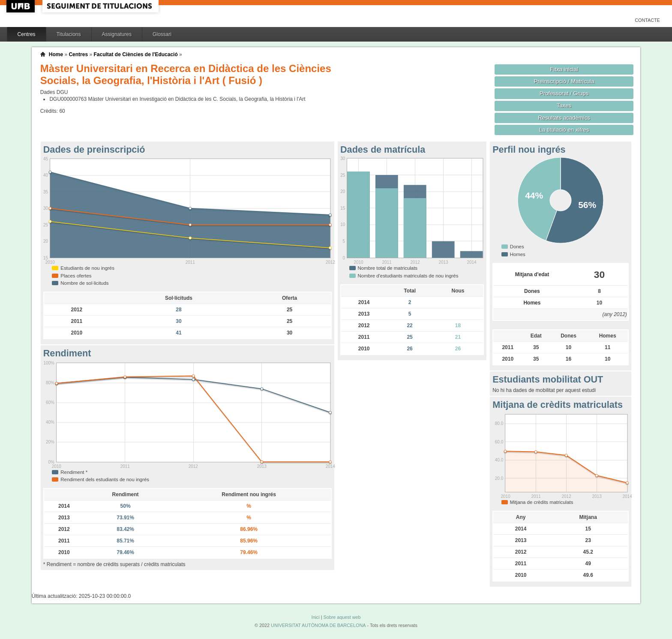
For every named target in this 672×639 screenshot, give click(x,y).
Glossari (162, 34)
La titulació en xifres (564, 130)
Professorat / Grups (564, 93)
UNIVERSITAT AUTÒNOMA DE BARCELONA (318, 625)
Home (56, 54)
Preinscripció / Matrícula (564, 81)
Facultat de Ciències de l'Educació (135, 54)
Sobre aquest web (342, 617)
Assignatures (117, 34)
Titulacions (69, 34)
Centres (27, 34)
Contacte (647, 20)
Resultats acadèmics (564, 118)
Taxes (564, 105)
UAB (21, 6)
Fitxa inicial (564, 69)
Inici (315, 617)
